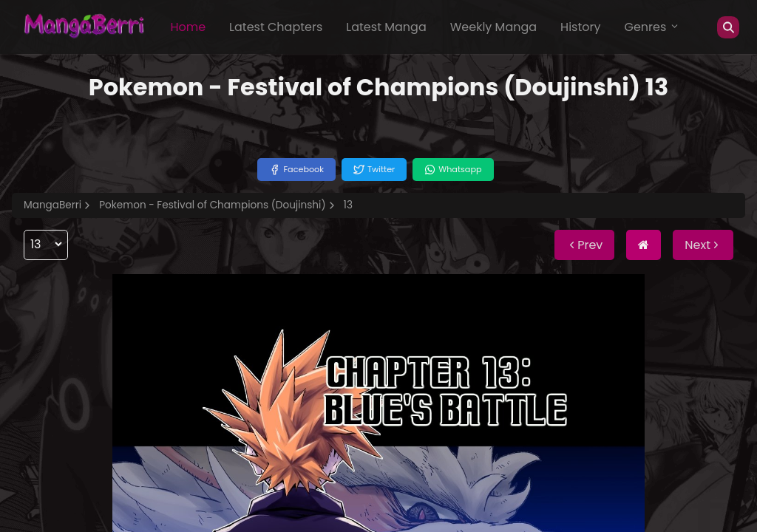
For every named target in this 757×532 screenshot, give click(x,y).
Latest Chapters (276, 27)
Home (188, 27)
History (580, 27)
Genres (652, 27)
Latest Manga (386, 27)
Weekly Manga (493, 27)
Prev (584, 245)
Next (703, 245)
